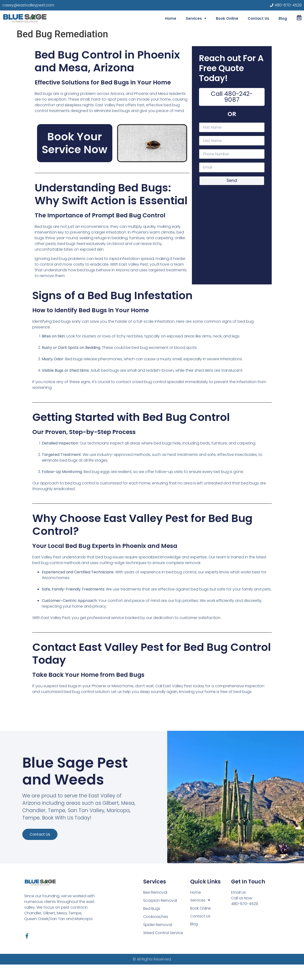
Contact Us (258, 18)
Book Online (227, 18)
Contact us (42, 853)
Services (196, 18)
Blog (283, 18)
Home (171, 18)
